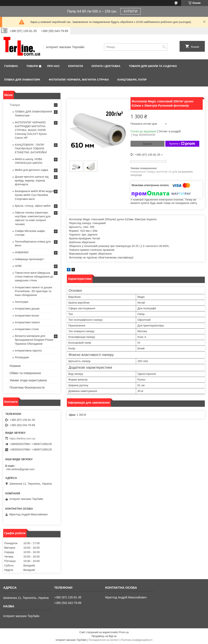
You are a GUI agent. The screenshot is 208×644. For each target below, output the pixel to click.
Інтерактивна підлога (28, 351)
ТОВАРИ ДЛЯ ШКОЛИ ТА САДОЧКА (153, 66)
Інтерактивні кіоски (27, 316)
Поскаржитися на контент (104, 640)
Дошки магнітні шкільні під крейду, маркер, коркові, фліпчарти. (32, 181)
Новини (15, 366)
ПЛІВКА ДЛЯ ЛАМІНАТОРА (22, 80)
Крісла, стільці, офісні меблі (33, 206)
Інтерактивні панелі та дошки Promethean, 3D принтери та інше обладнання (33, 291)
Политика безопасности (27, 387)
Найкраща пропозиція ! (30, 259)
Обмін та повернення (25, 373)
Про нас (53, 66)
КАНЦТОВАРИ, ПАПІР (132, 80)
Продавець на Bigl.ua (104, 636)
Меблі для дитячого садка (32, 170)
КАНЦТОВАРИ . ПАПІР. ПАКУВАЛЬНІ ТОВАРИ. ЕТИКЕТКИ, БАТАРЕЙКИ (31, 148)
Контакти (76, 66)
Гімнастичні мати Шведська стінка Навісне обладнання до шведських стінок (34, 277)
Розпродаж (22, 357)
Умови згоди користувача (28, 380)
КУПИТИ (131, 11)
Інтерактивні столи (27, 329)
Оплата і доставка (106, 66)
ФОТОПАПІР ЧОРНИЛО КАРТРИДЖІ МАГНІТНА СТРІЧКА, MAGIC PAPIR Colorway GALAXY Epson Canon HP (31, 130)
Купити (148, 144)
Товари (32, 66)
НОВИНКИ (22, 252)
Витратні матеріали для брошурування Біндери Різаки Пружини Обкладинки (34, 340)
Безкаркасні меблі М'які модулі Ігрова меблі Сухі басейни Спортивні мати (34, 195)
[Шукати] (164, 47)
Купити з (182, 144)
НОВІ (18, 266)
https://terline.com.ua (22, 438)
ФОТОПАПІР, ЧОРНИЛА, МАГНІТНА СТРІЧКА (79, 80)
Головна (11, 66)
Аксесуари (22, 302)
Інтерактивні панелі (27, 322)
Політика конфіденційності (137, 640)
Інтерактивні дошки (27, 309)
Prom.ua (124, 632)
